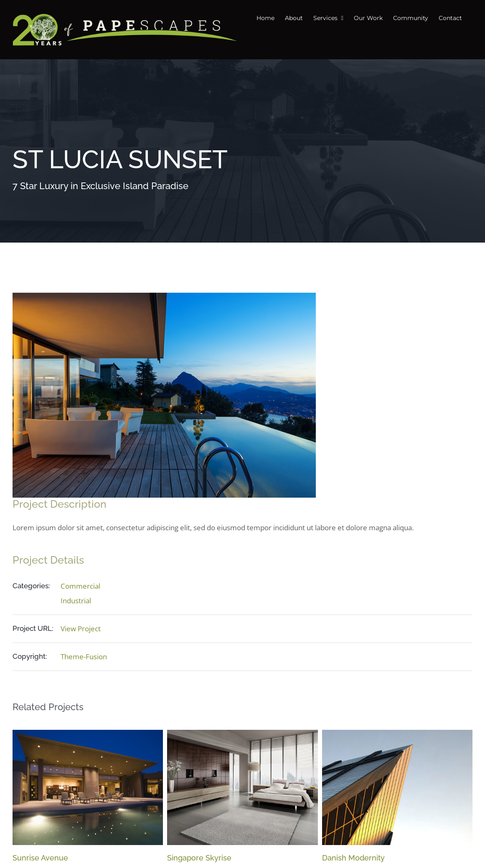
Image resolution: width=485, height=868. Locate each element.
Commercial (80, 586)
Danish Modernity (353, 858)
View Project (81, 629)
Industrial (76, 601)
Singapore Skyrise (199, 858)
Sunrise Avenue (40, 858)
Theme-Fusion (84, 657)
